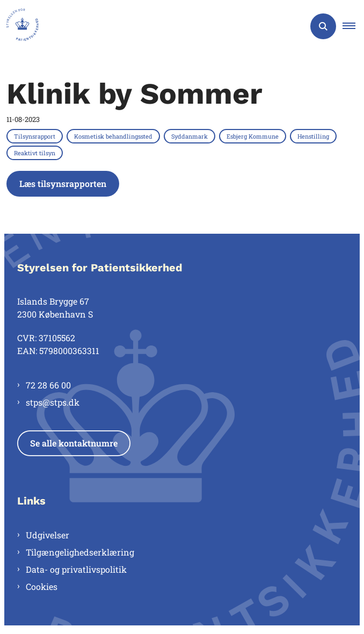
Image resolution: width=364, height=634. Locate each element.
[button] (353, 26)
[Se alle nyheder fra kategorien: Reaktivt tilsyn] (36, 153)
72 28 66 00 (48, 385)
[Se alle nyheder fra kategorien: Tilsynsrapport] (36, 136)
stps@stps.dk (53, 402)
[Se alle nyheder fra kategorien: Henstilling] (314, 136)
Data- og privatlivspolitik (76, 569)
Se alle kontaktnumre (74, 443)
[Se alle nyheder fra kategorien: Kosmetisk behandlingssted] (114, 136)
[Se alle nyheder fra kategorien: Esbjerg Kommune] (254, 136)
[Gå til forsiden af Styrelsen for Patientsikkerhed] (19, 26)
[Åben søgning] (323, 26)
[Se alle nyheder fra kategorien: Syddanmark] (191, 136)
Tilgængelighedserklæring (80, 552)
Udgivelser (48, 535)
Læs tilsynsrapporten (63, 183)
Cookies (42, 586)
